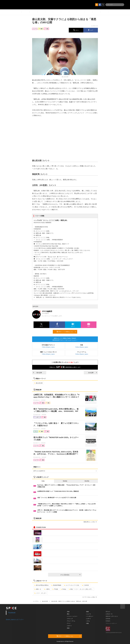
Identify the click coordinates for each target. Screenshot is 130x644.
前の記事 (37, 373)
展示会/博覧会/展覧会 (41, 585)
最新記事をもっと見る (90, 522)
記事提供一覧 (109, 614)
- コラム (88, 621)
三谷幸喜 (85, 585)
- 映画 (68, 628)
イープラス (36, 601)
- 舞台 (68, 614)
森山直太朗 (38, 383)
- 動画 (87, 612)
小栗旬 (47, 589)
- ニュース (88, 614)
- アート (69, 623)
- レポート (88, 619)
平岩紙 (55, 589)
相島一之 (38, 589)
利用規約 (108, 621)
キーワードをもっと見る (89, 597)
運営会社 (108, 612)
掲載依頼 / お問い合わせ (112, 616)
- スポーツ (69, 626)
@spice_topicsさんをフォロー (15, 619)
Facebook (12, 613)
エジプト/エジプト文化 (72, 585)
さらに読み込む (70, 575)
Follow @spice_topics (48, 347)
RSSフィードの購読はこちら (66, 332)
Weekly (65, 481)
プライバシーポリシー (111, 623)
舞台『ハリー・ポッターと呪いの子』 (81, 589)
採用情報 (108, 619)
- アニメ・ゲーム (71, 621)
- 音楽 (68, 612)
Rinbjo (63, 589)
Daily (43, 481)
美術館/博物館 (56, 585)
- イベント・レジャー (72, 616)
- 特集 (87, 623)
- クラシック (70, 619)
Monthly (87, 481)
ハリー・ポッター (40, 593)
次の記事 (93, 373)
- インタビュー (89, 616)
